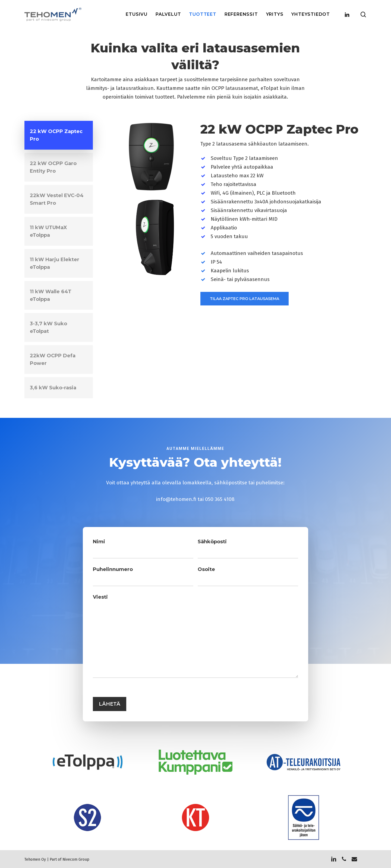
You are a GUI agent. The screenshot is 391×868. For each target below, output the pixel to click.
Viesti (117, 602)
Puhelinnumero (127, 579)
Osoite (204, 579)
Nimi (116, 556)
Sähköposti (209, 556)
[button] (59, 135)
